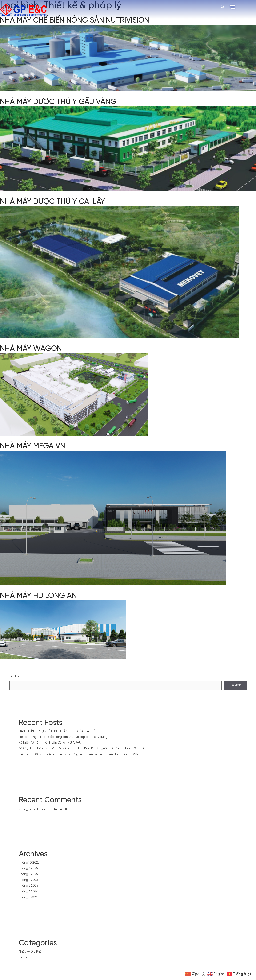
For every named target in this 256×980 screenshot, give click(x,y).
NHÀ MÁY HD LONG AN (38, 596)
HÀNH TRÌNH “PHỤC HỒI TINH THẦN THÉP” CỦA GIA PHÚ (57, 731)
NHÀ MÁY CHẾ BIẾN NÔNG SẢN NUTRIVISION (75, 20)
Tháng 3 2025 (28, 886)
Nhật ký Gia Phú (30, 952)
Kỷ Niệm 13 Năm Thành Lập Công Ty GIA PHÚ (50, 743)
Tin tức (24, 958)
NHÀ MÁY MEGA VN (33, 446)
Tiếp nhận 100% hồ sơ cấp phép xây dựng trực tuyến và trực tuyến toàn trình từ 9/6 (78, 754)
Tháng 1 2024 (28, 897)
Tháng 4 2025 (28, 880)
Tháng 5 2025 (28, 874)
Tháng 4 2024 (28, 892)
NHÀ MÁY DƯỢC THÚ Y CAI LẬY (52, 202)
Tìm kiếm (16, 676)
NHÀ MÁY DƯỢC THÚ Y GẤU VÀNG (58, 102)
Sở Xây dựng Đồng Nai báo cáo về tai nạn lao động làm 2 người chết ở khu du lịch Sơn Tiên (83, 749)
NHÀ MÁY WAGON (31, 349)
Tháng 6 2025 (28, 868)
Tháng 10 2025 (29, 863)
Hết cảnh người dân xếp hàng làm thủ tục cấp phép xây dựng (63, 737)
